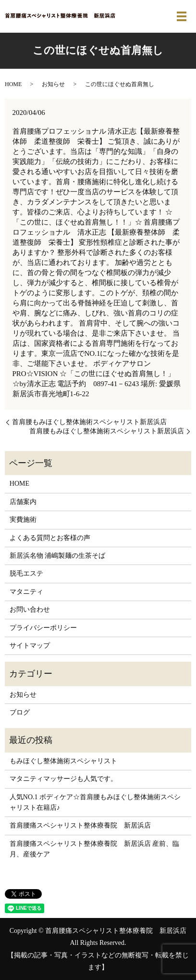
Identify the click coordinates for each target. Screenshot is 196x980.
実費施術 (23, 520)
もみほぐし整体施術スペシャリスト (63, 761)
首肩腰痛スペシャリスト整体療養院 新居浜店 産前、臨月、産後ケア (95, 849)
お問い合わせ (30, 609)
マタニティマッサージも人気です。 (63, 779)
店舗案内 (23, 502)
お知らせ (53, 84)
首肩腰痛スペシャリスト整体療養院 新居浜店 (80, 825)
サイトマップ (30, 646)
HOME (13, 84)
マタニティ (26, 592)
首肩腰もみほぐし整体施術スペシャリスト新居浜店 (89, 422)
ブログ (20, 712)
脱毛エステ (26, 573)
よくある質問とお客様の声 (50, 538)
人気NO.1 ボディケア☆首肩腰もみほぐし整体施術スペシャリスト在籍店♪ (95, 802)
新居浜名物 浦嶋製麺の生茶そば (58, 556)
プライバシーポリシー (43, 628)
